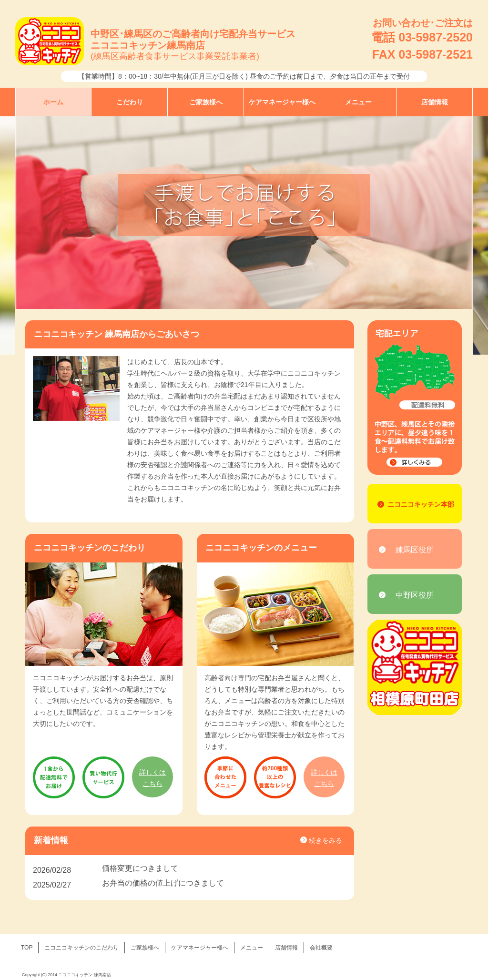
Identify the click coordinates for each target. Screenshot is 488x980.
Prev (28, 235)
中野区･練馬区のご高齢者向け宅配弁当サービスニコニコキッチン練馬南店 (193, 46)
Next (460, 235)
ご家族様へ (206, 102)
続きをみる (325, 840)
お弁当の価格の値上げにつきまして (163, 883)
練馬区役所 (415, 550)
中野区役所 (415, 595)
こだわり (130, 102)
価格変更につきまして (140, 868)
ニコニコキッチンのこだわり (81, 948)
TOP (27, 948)
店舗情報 (435, 102)
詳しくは (152, 779)
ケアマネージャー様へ (282, 102)
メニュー (358, 102)
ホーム (53, 102)
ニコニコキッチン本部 (421, 504)
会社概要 (321, 948)
